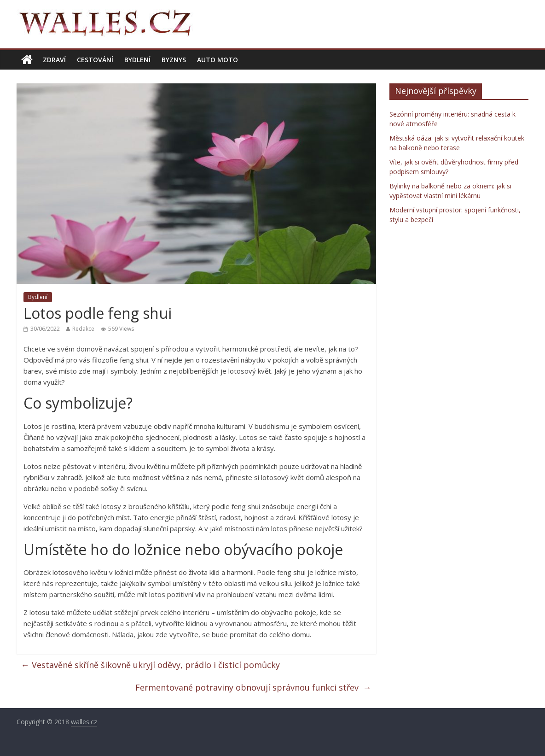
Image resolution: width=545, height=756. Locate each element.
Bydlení (137, 60)
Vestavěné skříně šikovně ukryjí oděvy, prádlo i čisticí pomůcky (151, 665)
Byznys (174, 60)
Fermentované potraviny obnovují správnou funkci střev (253, 687)
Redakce (83, 329)
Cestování (95, 60)
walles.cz (84, 722)
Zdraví (54, 60)
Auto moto (217, 60)
